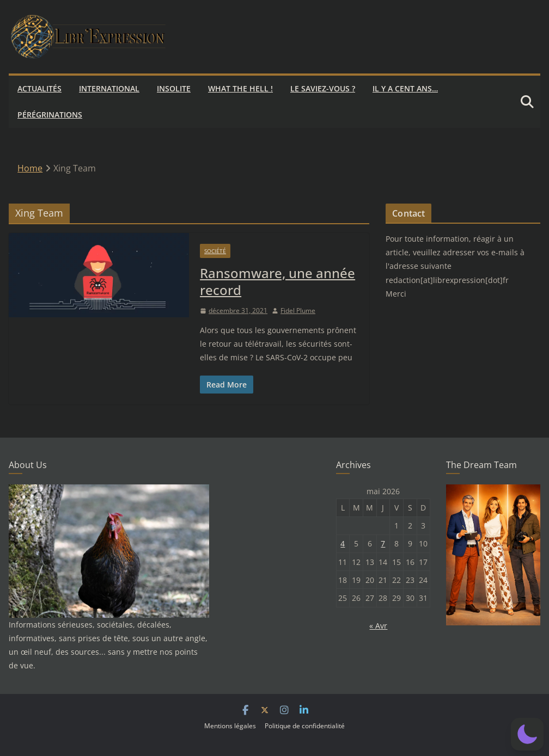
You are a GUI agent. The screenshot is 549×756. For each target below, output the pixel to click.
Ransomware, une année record (277, 281)
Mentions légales (230, 726)
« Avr (378, 626)
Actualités (39, 88)
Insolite (174, 88)
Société (215, 251)
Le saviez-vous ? (323, 88)
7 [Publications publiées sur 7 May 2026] (383, 543)
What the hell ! (240, 88)
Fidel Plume (298, 311)
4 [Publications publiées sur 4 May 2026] (343, 543)
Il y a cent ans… (405, 88)
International (109, 88)
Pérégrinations (50, 115)
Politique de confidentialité (305, 726)
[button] (527, 734)
